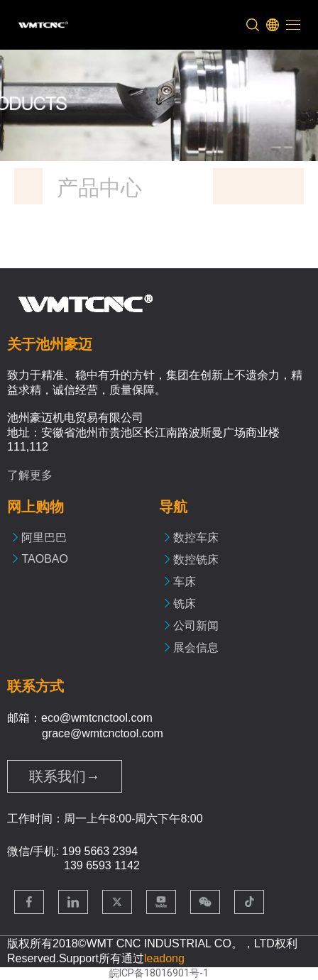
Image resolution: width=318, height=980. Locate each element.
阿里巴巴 (44, 538)
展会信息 (196, 648)
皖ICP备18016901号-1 (159, 973)
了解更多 (30, 475)
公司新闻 (196, 626)
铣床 (185, 604)
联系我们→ (65, 776)
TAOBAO (45, 559)
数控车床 (196, 538)
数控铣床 (196, 560)
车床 (185, 582)
